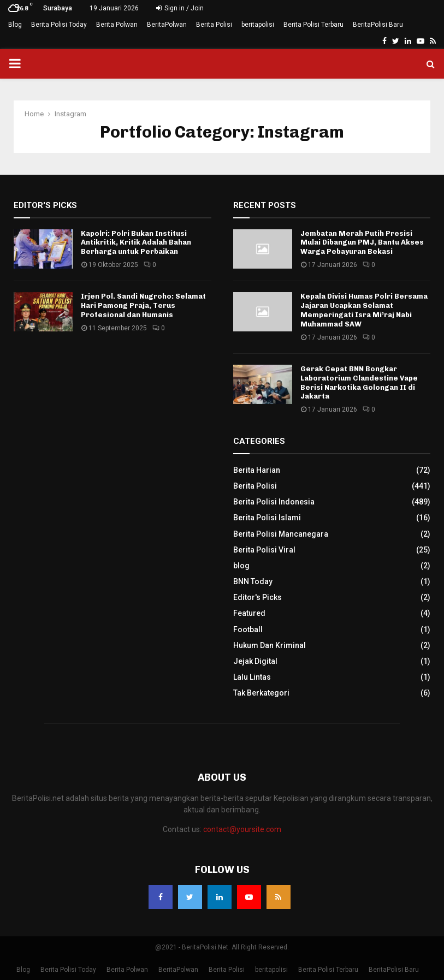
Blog (15, 25)
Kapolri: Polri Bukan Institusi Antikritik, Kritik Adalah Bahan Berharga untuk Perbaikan (136, 243)
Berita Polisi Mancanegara (281, 534)
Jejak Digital (255, 661)
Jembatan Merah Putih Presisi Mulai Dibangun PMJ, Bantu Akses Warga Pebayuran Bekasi (362, 243)
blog (241, 566)
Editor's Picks (257, 597)
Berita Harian (257, 470)
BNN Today (253, 581)
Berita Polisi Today (59, 25)
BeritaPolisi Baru (378, 25)
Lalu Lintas (252, 677)
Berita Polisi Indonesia (274, 502)
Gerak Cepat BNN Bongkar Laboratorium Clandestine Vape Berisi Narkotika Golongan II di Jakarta (359, 383)
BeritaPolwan (167, 25)
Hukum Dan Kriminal (270, 645)
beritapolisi (258, 25)
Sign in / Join (180, 8)
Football (248, 629)
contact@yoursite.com (242, 829)
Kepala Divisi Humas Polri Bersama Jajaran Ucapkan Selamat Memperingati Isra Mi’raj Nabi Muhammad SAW (364, 310)
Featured (249, 613)
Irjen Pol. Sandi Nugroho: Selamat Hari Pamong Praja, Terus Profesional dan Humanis (143, 305)
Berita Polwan (117, 25)
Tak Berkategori (261, 693)
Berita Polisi (214, 25)
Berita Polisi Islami (267, 518)
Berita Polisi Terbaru (313, 25)
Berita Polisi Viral (264, 550)
